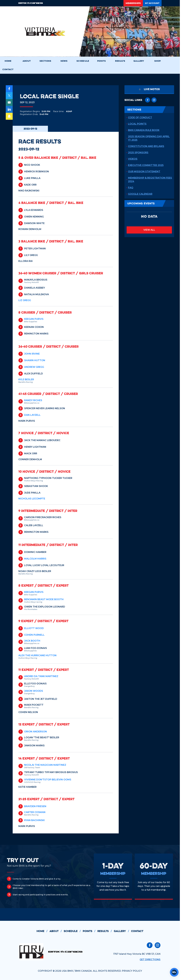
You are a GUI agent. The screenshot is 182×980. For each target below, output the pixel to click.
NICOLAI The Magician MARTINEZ (45, 765)
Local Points (137, 124)
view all (149, 230)
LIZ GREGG (25, 300)
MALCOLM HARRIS (35, 559)
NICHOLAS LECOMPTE (32, 499)
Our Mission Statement (144, 172)
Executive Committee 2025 (146, 165)
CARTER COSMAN (35, 812)
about (57, 931)
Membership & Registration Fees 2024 (150, 180)
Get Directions (150, 960)
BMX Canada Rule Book (144, 130)
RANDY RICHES (33, 400)
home (43, 931)
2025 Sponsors (138, 153)
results (106, 931)
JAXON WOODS (34, 691)
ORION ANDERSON (36, 732)
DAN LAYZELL (32, 415)
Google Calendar (140, 194)
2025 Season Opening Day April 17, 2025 (149, 138)
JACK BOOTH (32, 641)
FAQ (131, 188)
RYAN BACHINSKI (34, 820)
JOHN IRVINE (32, 354)
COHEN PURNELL (34, 635)
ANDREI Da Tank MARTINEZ (41, 676)
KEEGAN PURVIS (34, 319)
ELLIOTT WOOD (34, 628)
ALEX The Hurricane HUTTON (37, 655)
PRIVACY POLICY (132, 971)
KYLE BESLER (26, 379)
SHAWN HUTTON (35, 360)
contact (137, 931)
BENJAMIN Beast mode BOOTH (44, 599)
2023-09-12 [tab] (30, 129)
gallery (122, 931)
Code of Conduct (140, 117)
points (90, 931)
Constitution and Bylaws (146, 146)
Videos (133, 159)
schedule (73, 931)
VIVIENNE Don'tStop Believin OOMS (48, 780)
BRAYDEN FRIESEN (35, 806)
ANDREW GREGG (34, 367)
